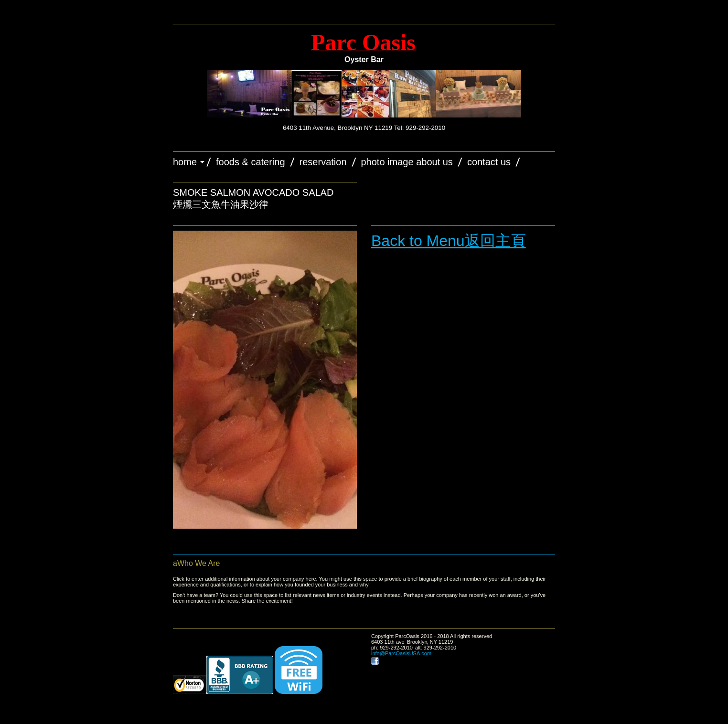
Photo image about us (407, 162)
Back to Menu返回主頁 (449, 241)
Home (185, 162)
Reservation (323, 162)
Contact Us (489, 162)
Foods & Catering (251, 162)
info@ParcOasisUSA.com (401, 653)
